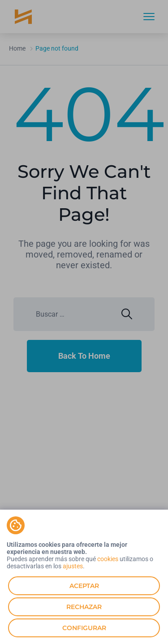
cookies (108, 559)
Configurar (84, 628)
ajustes (73, 566)
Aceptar (84, 586)
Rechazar (84, 607)
